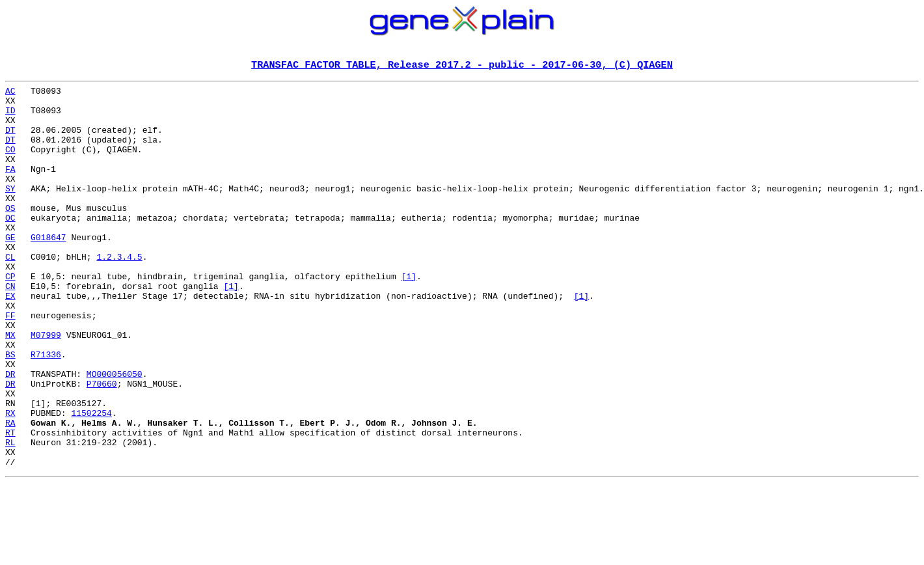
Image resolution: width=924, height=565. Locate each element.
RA (10, 492)
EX (10, 340)
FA (10, 187)
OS (10, 234)
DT (10, 141)
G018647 (48, 269)
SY (10, 211)
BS (10, 410)
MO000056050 (115, 434)
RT (10, 504)
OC (10, 246)
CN (10, 328)
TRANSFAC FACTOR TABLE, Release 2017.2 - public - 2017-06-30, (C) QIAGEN (462, 66)
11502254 (91, 480)
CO (10, 164)
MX (10, 387)
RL (10, 516)
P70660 (102, 445)
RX (10, 480)
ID (10, 117)
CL (10, 293)
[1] (408, 316)
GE (10, 269)
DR (10, 434)
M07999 (46, 387)
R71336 (46, 410)
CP (10, 316)
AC (10, 94)
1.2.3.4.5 (119, 293)
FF (10, 363)
